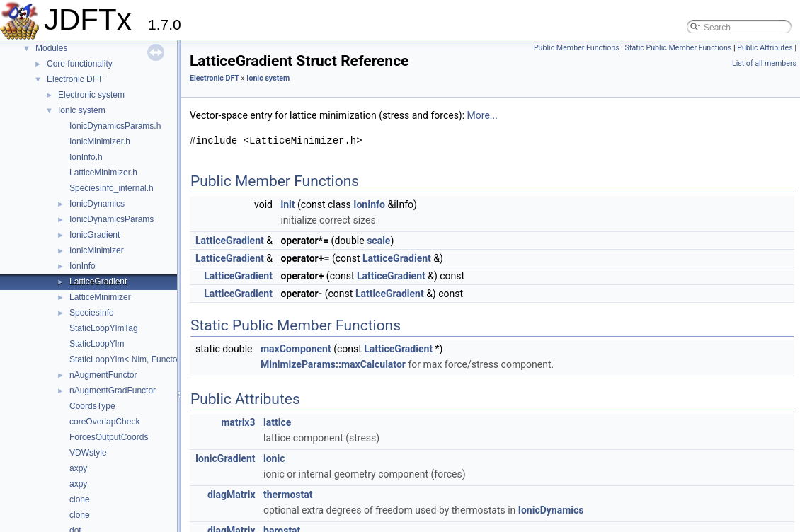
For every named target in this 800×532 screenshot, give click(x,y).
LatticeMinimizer (100, 297)
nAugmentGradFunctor (113, 391)
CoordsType (92, 406)
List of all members (764, 63)
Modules (51, 48)
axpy (78, 468)
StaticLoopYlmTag (104, 328)
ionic (274, 458)
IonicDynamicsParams (112, 219)
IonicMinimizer (97, 250)
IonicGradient (95, 235)
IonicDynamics (97, 204)
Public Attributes (765, 48)
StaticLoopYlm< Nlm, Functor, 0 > (133, 359)
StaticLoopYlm (97, 344)
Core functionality (80, 64)
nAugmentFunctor (103, 375)
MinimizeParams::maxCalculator (333, 364)
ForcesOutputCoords (109, 437)
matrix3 (238, 422)
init (287, 204)
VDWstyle (88, 453)
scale (378, 241)
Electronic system (91, 95)
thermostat (288, 495)
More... (482, 115)
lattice (277, 422)
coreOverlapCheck (104, 422)
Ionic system (82, 110)
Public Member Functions (577, 48)
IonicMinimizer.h (100, 141)
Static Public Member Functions (679, 48)
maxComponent (296, 349)
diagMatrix (232, 495)
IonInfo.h (86, 157)
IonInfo (82, 266)
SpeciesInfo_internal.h (112, 188)
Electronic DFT (75, 79)
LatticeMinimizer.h (103, 173)
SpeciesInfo (92, 313)
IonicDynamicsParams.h (115, 126)
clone (80, 499)
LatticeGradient (98, 282)
